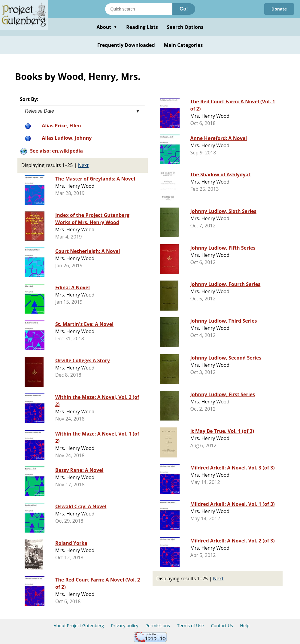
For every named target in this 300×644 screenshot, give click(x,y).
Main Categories (183, 45)
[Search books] (139, 9)
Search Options (185, 27)
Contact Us (222, 626)
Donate (279, 9)
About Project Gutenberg (79, 626)
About (107, 27)
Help (245, 626)
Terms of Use (191, 626)
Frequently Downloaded (126, 45)
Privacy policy (125, 626)
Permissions (158, 626)
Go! (184, 9)
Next (83, 165)
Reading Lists (142, 27)
